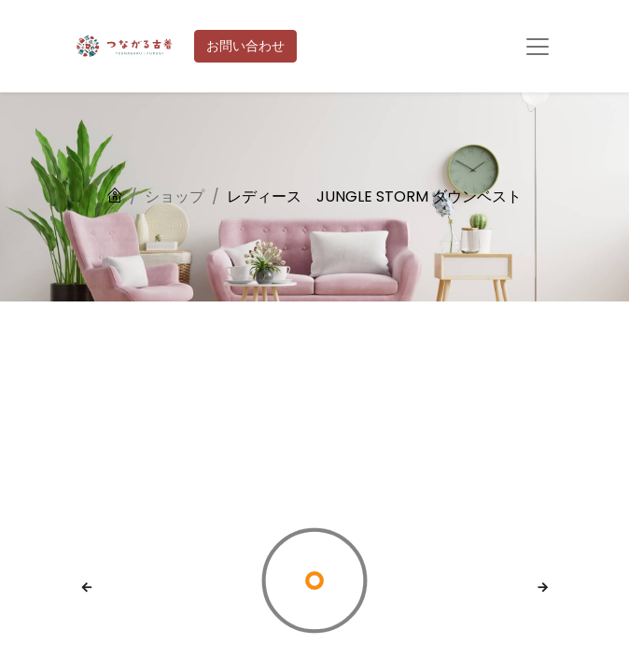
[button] (87, 588)
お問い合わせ (245, 46)
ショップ (175, 196)
